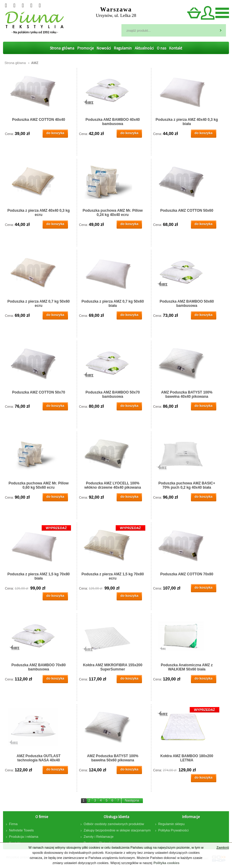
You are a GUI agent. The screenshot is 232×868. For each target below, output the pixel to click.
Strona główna (62, 48)
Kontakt (176, 48)
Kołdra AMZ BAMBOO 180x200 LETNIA (187, 758)
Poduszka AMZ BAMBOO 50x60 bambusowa (187, 304)
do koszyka (55, 133)
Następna (132, 800)
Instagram (23, 5)
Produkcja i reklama (24, 837)
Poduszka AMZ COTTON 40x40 (39, 120)
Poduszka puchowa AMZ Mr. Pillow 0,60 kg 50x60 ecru (39, 485)
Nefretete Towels (21, 830)
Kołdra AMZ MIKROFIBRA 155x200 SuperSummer (113, 667)
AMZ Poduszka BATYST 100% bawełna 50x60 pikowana (113, 758)
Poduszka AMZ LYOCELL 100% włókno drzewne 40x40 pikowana (113, 485)
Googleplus (14, 5)
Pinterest (40, 5)
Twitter (6, 5)
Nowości (104, 48)
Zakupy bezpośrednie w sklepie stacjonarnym (117, 830)
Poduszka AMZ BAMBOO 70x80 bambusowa (39, 667)
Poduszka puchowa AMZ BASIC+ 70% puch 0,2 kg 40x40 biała (187, 485)
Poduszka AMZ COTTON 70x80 (187, 574)
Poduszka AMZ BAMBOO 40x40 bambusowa (113, 122)
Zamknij (223, 847)
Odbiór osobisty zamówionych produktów (114, 824)
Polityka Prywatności (174, 830)
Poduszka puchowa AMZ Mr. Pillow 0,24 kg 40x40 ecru (113, 213)
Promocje (85, 48)
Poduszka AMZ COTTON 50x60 (187, 211)
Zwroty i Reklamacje (99, 837)
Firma (13, 824)
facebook (31, 5)
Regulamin (123, 48)
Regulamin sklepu (171, 824)
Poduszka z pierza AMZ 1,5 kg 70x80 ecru (113, 576)
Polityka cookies (166, 863)
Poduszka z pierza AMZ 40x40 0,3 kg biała (187, 122)
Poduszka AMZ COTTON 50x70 (39, 392)
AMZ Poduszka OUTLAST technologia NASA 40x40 (39, 758)
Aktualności (144, 48)
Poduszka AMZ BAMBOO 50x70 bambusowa (113, 394)
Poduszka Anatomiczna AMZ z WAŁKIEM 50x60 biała (187, 667)
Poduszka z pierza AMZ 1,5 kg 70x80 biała (38, 576)
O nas (161, 48)
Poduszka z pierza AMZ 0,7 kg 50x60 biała (113, 304)
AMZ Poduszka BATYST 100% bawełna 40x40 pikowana (187, 394)
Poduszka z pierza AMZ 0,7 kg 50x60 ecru (38, 304)
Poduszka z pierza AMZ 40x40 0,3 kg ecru (38, 213)
